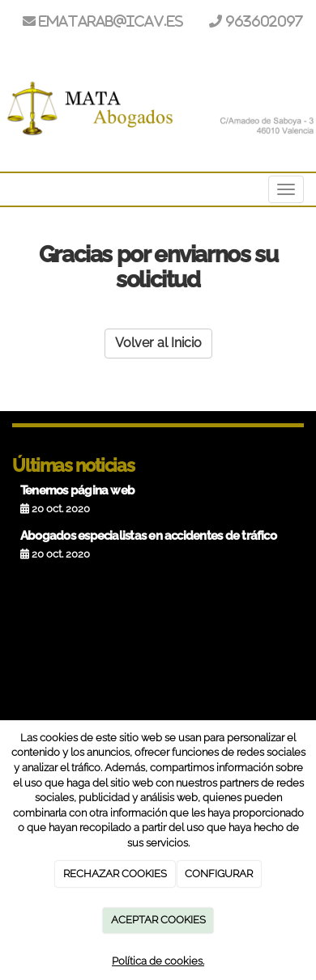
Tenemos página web (77, 490)
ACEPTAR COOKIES (158, 920)
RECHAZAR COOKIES (115, 874)
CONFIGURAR (219, 874)
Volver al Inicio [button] (158, 343)
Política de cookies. (158, 961)
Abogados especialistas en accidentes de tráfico (148, 536)
